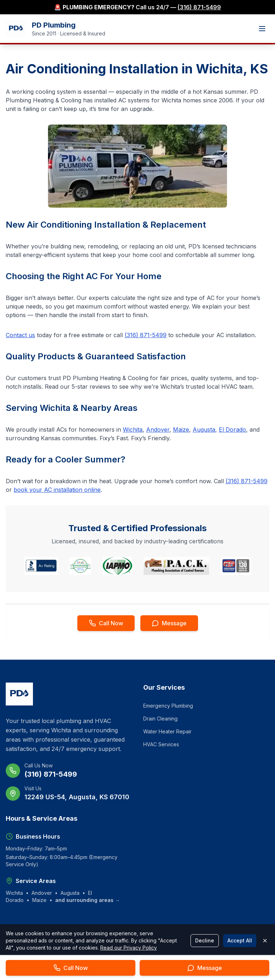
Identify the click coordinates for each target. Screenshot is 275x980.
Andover (158, 430)
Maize (181, 430)
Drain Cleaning (160, 719)
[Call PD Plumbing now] (106, 623)
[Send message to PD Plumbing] (169, 623)
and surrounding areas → (88, 900)
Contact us (20, 335)
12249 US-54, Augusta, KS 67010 (77, 797)
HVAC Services (161, 744)
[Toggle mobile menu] (262, 29)
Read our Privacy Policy (129, 948)
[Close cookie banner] (265, 941)
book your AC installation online (57, 490)
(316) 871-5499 (199, 7)
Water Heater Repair (167, 731)
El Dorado (232, 430)
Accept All (240, 940)
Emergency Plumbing (168, 706)
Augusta (204, 430)
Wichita (133, 430)
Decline (205, 940)
